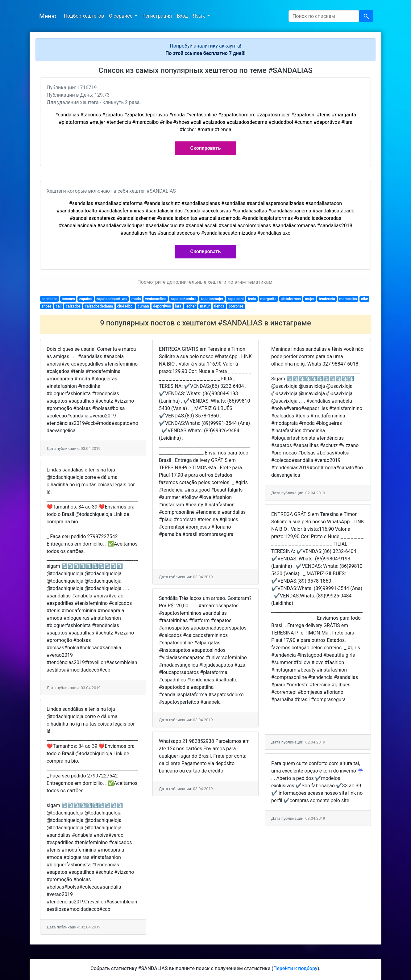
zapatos (86, 299)
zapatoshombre (183, 299)
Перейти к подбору (295, 968)
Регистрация (157, 16)
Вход (182, 16)
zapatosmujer (212, 299)
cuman (143, 306)
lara (178, 306)
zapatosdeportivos (112, 299)
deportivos (162, 306)
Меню (48, 16)
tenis (252, 299)
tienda (219, 306)
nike (365, 299)
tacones (68, 299)
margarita (268, 299)
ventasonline (156, 299)
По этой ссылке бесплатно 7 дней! (205, 53)
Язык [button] (199, 16)
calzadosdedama (99, 306)
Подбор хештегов (84, 16)
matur (205, 306)
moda (136, 299)
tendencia (327, 299)
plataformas (291, 299)
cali (59, 306)
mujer (310, 299)
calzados (73, 306)
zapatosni (235, 299)
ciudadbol (125, 306)
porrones (236, 306)
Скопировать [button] (206, 148)
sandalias (50, 299)
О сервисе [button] (121, 16)
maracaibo (348, 299)
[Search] (324, 16)
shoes (47, 306)
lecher (191, 306)
